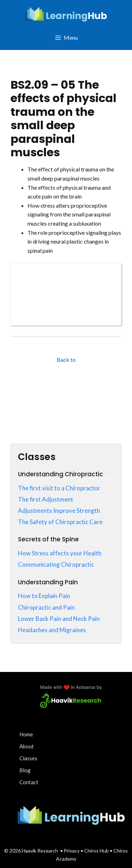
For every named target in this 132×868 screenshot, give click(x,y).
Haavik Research (40, 851)
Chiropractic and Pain (46, 607)
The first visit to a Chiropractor (59, 488)
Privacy (72, 851)
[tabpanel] (66, 245)
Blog (25, 770)
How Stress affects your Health (60, 553)
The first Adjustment (46, 499)
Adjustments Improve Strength (59, 511)
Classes (28, 758)
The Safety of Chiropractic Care (60, 522)
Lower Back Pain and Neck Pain (59, 619)
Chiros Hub (96, 851)
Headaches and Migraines (52, 630)
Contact (29, 782)
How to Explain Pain (44, 596)
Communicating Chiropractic (56, 564)
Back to (66, 360)
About (27, 746)
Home (26, 734)
